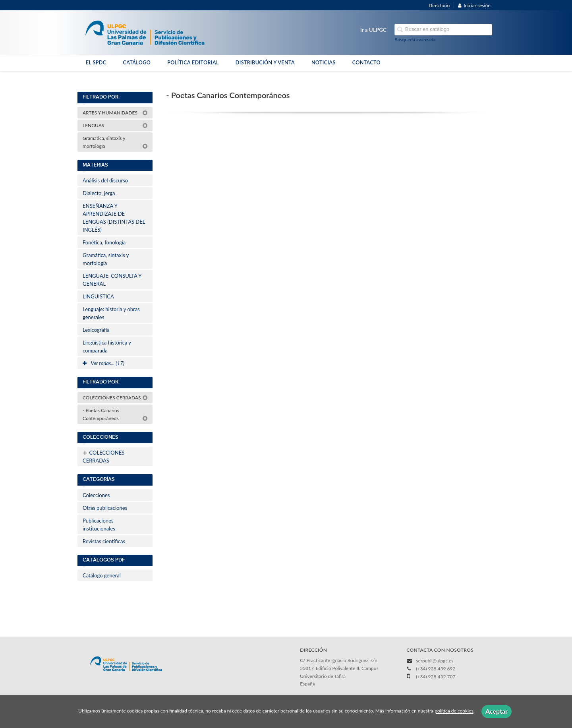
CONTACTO (366, 63)
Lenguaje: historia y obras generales (111, 313)
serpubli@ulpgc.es (435, 661)
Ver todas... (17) (103, 363)
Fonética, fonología (104, 242)
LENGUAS (115, 125)
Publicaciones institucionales (99, 525)
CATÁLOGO (137, 63)
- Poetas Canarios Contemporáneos (115, 414)
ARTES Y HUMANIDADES (115, 113)
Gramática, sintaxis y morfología (115, 142)
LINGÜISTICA (98, 296)
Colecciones (96, 495)
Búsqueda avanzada (415, 40)
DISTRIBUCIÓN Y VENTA (265, 63)
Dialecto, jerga (99, 193)
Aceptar (497, 711)
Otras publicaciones (105, 508)
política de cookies (454, 711)
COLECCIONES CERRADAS (115, 398)
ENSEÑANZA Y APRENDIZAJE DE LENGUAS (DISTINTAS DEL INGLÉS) (114, 218)
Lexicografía (96, 330)
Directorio (439, 5)
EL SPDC (96, 63)
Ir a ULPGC (373, 30)
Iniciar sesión (474, 5)
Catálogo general (102, 575)
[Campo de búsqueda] (443, 30)
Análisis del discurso (105, 180)
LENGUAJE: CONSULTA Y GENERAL (112, 280)
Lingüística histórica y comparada (107, 347)
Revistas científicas (104, 541)
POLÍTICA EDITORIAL (193, 63)
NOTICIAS (324, 63)
